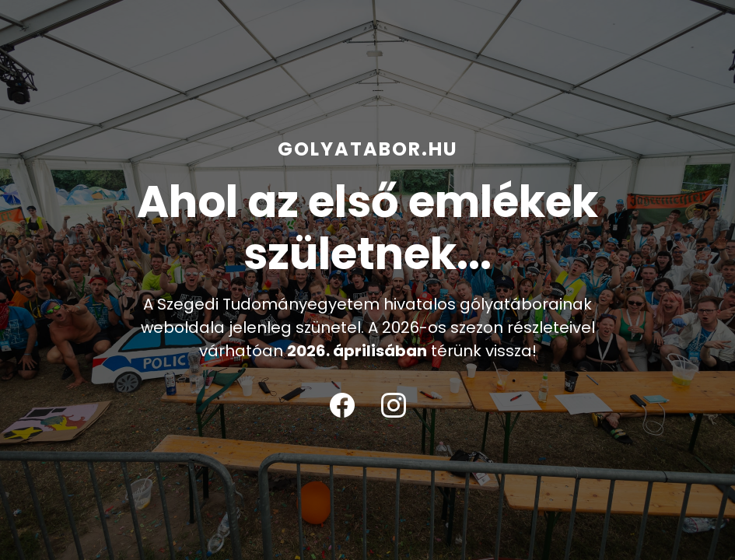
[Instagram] (394, 406)
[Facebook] (342, 406)
